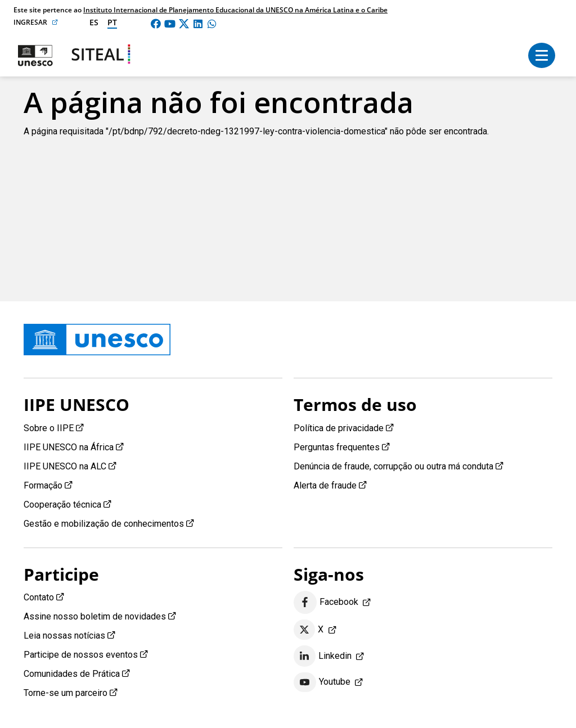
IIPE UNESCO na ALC (65, 466)
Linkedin (323, 656)
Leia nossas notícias (64, 636)
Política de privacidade (339, 428)
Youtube (322, 682)
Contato (39, 597)
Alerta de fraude (325, 485)
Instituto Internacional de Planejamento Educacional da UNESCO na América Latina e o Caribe (235, 10)
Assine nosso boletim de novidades (95, 616)
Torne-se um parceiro (66, 693)
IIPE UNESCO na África (69, 447)
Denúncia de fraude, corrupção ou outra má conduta (393, 466)
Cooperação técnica (62, 505)
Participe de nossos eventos (81, 655)
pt (112, 22)
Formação (43, 485)
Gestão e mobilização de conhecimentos (104, 524)
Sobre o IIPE (49, 428)
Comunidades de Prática (72, 674)
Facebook (326, 602)
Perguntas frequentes (337, 447)
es (94, 22)
